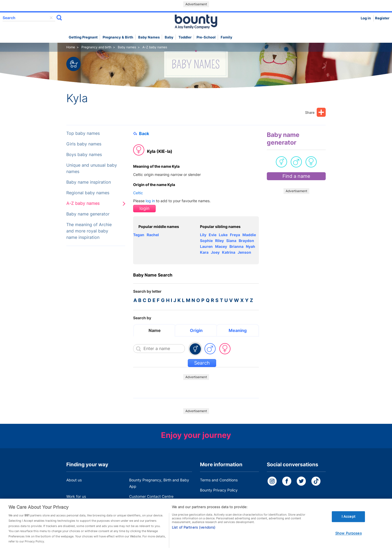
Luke (223, 235)
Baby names (149, 37)
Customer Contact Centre (151, 496)
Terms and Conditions (219, 480)
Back (141, 133)
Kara (204, 252)
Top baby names (83, 133)
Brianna (236, 246)
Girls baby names (84, 144)
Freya (235, 235)
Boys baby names (84, 155)
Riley (219, 241)
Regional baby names (88, 193)
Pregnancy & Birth (118, 37)
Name (155, 330)
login (144, 208)
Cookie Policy (212, 500)
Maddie (249, 235)
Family (227, 37)
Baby (169, 37)
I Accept (349, 523)
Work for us (76, 496)
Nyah (251, 246)
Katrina (229, 252)
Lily (203, 235)
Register (382, 18)
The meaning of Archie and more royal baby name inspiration (89, 231)
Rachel (153, 235)
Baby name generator (88, 214)
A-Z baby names (83, 203)
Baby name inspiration (89, 182)
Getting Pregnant (83, 37)
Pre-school (206, 37)
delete (51, 18)
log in (150, 201)
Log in (366, 18)
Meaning (238, 330)
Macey (221, 246)
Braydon (246, 241)
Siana (231, 241)
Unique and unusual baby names (92, 168)
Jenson (244, 252)
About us (74, 480)
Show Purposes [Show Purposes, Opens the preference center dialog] (349, 540)
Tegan (139, 235)
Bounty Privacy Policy (219, 490)
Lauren (206, 246)
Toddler (185, 37)
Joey (215, 252)
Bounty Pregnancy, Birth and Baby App (159, 483)
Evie (213, 235)
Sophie (206, 241)
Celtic (138, 193)
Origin (196, 330)
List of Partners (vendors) (194, 534)
